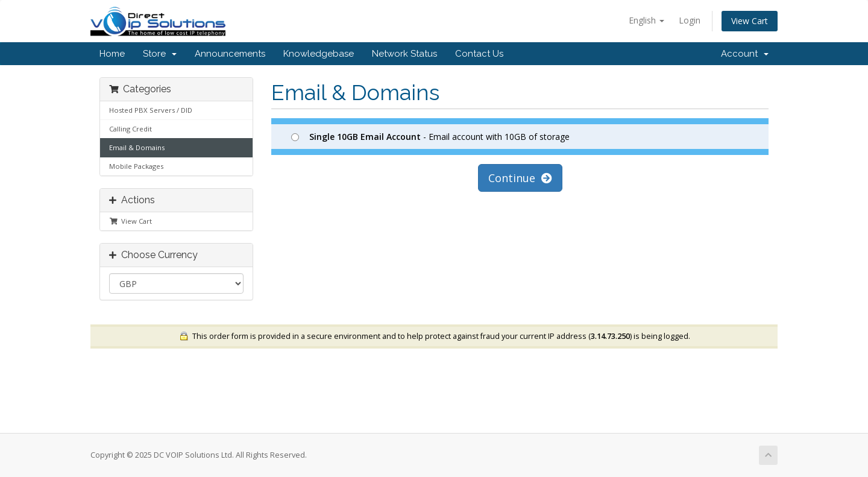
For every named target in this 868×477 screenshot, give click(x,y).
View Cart (750, 21)
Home (112, 54)
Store (160, 54)
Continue (520, 178)
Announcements (230, 54)
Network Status (404, 54)
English (646, 20)
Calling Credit (131, 129)
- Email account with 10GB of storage (430, 137)
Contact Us (479, 54)
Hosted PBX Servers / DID (151, 110)
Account (745, 54)
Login (690, 20)
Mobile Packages (136, 166)
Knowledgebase (319, 54)
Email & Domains (137, 147)
